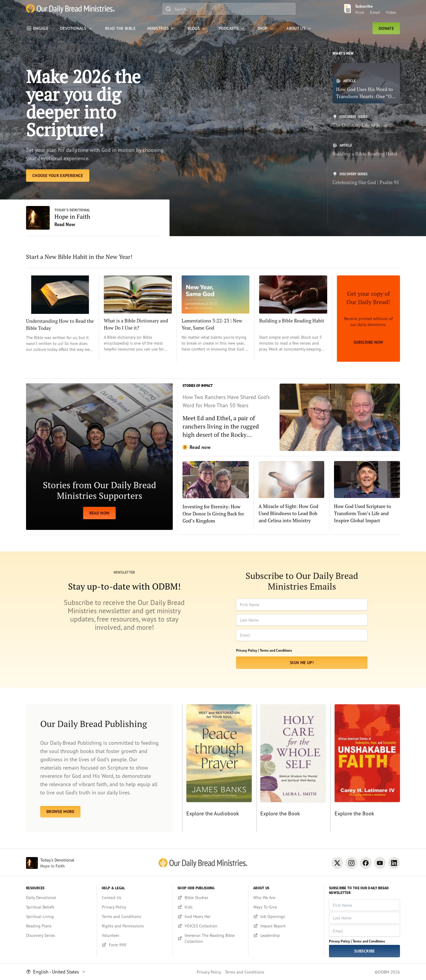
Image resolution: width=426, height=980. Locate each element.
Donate (386, 28)
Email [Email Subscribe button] (375, 12)
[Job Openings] (286, 916)
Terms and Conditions (276, 650)
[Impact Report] (286, 926)
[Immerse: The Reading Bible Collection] (210, 938)
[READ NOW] (99, 457)
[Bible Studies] (210, 898)
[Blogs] (197, 28)
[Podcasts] (232, 28)
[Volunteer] (135, 935)
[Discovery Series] (59, 935)
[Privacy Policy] (135, 907)
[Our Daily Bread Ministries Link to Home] (70, 9)
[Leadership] (286, 935)
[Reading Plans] (59, 926)
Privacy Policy (209, 972)
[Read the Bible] (120, 28)
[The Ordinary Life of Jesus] (366, 121)
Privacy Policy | (247, 650)
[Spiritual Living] (59, 916)
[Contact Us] (135, 898)
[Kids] (210, 907)
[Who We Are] (286, 898)
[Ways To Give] (286, 907)
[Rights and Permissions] (135, 926)
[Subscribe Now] (368, 319)
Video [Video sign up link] (391, 12)
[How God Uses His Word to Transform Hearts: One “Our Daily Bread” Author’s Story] (366, 83)
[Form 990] (135, 945)
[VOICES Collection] (210, 926)
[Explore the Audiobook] (217, 768)
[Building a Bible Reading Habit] (366, 150)
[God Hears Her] (210, 916)
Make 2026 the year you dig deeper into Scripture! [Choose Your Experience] (83, 103)
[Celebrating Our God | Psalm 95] (366, 179)
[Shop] (266, 28)
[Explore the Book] (291, 768)
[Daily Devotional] (59, 898)
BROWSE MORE (60, 812)
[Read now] (291, 417)
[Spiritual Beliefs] (59, 907)
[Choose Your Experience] (58, 176)
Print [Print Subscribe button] (360, 12)
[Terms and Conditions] (135, 916)
